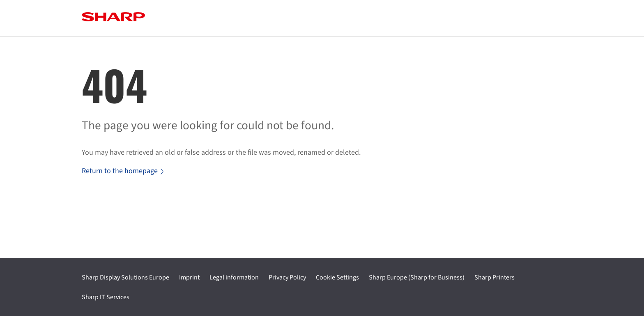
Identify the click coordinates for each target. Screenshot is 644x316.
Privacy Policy (287, 277)
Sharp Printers (494, 277)
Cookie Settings (337, 277)
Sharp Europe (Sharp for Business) (417, 277)
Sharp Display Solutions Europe (125, 277)
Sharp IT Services (106, 297)
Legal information (234, 277)
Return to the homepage (123, 171)
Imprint (189, 277)
